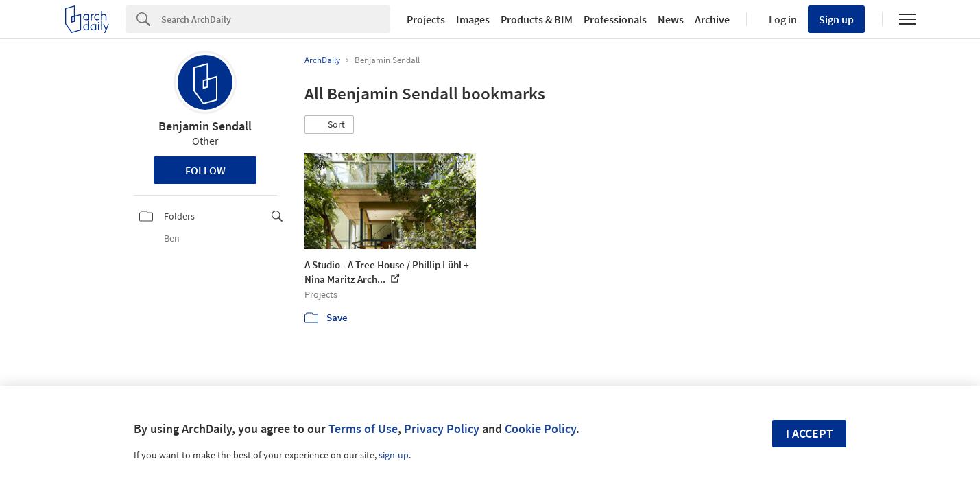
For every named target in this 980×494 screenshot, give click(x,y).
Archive (712, 19)
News (671, 19)
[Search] (276, 19)
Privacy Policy (442, 428)
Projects (426, 19)
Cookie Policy (540, 428)
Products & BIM (537, 19)
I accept (810, 433)
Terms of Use (363, 428)
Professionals (615, 19)
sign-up (394, 455)
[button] (329, 125)
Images (473, 19)
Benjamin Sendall (205, 126)
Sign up (836, 19)
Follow (205, 170)
